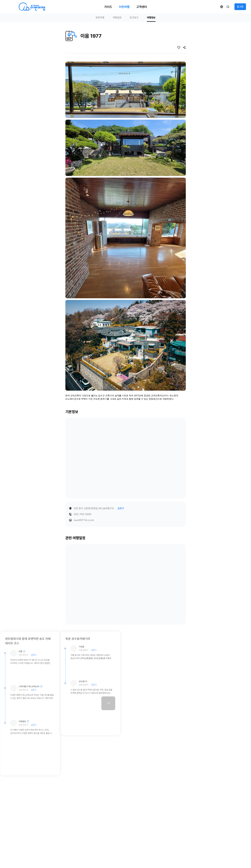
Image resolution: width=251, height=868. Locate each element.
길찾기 (121, 508)
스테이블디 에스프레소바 (29, 686)
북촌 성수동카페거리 (78, 639)
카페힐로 (22, 721)
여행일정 (117, 18)
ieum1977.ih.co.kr (84, 520)
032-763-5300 (83, 514)
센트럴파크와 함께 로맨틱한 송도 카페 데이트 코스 (28, 641)
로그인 (240, 7)
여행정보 (151, 18)
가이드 (108, 7)
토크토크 (134, 18)
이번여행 (124, 7)
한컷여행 (100, 18)
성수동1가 (83, 681)
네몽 (20, 651)
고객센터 (142, 7)
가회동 (82, 647)
